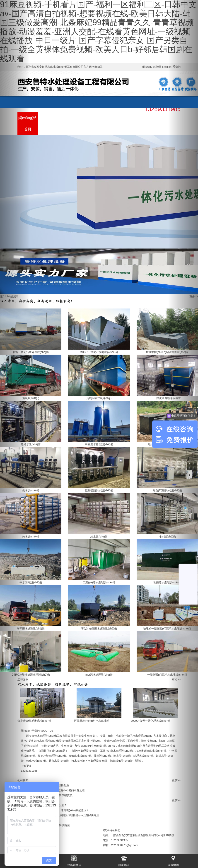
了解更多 (26, 766)
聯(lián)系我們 (150, 123)
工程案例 (68, 118)
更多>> (194, 296)
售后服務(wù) (130, 123)
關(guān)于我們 (89, 123)
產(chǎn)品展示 (48, 123)
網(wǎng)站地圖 (152, 67)
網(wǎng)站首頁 (28, 123)
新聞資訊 (109, 118)
